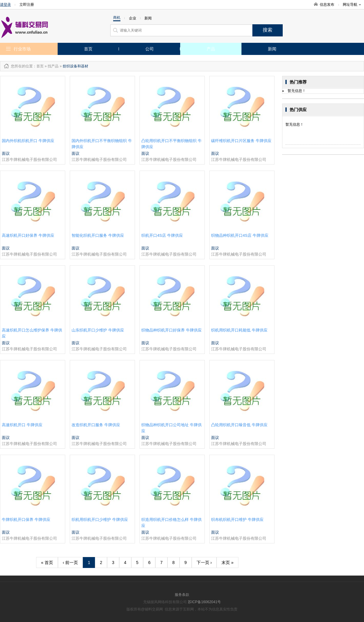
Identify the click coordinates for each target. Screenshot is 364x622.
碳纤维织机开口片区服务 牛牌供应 (241, 141)
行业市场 (22, 49)
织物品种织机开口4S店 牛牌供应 (240, 235)
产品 (211, 49)
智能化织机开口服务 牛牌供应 (98, 235)
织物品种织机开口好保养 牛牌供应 (172, 330)
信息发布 (327, 5)
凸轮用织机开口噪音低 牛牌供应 (239, 425)
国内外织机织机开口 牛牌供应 (28, 141)
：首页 (38, 66)
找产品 (53, 66)
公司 (150, 49)
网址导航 (352, 5)
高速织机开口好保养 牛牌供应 (28, 235)
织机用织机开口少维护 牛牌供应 (100, 520)
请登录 (5, 5)
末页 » (227, 563)
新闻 (272, 49)
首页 (88, 49)
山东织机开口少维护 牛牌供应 (98, 330)
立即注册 (27, 5)
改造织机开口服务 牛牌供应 (96, 425)
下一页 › (204, 563)
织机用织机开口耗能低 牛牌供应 (239, 330)
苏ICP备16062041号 (204, 602)
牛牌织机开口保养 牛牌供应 (26, 520)
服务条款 (182, 595)
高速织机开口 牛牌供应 (22, 425)
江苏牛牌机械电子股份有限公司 (29, 160)
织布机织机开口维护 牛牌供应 (237, 520)
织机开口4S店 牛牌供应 (162, 235)
